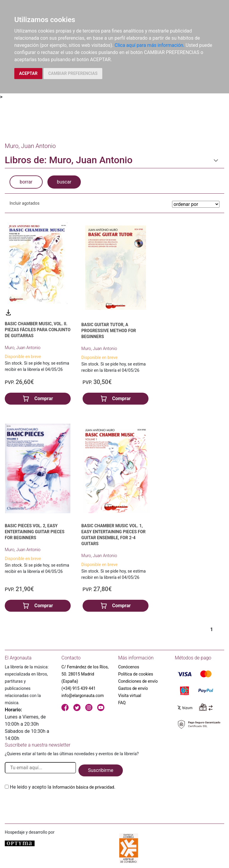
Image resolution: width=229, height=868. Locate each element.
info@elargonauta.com (83, 696)
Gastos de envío (133, 688)
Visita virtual (130, 696)
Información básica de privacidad (83, 787)
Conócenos (129, 667)
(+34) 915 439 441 (79, 688)
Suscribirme (101, 770)
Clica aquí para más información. (149, 45)
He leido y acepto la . (63, 787)
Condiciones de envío (138, 681)
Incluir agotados (24, 203)
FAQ (122, 703)
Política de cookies (136, 674)
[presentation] (50, 805)
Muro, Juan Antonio (23, 348)
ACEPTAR (28, 73)
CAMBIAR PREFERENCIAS (73, 73)
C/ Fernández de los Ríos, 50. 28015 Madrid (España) (85, 674)
